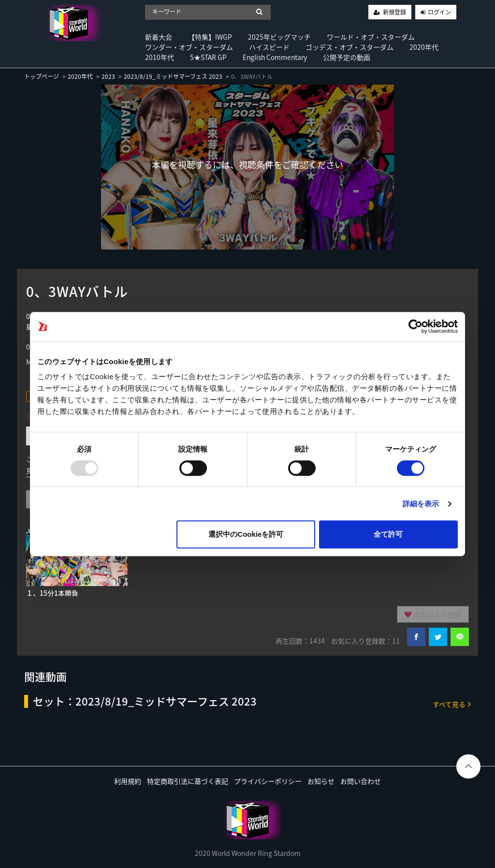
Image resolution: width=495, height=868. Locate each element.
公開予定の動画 (347, 57)
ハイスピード (269, 47)
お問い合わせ (361, 781)
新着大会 (159, 37)
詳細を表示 (421, 504)
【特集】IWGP (210, 37)
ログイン (439, 12)
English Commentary (275, 57)
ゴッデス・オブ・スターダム (349, 47)
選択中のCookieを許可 (246, 534)
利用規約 (128, 781)
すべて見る (452, 704)
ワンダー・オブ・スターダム (189, 47)
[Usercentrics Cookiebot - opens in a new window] (415, 326)
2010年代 (160, 57)
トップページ (42, 76)
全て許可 (388, 534)
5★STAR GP (208, 57)
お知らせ (321, 781)
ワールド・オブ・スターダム (371, 37)
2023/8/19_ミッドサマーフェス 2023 (173, 76)
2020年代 (424, 47)
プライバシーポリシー (268, 781)
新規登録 (394, 12)
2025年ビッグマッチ (279, 37)
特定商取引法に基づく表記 (188, 781)
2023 (108, 76)
